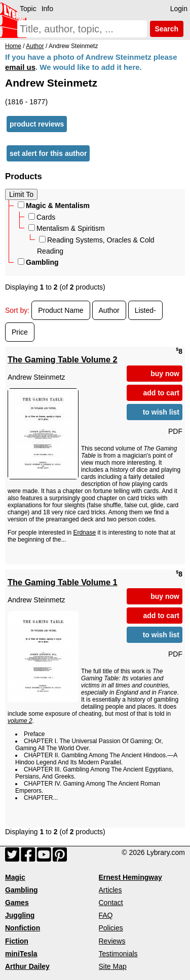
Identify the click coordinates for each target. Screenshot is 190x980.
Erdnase (84, 533)
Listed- (145, 310)
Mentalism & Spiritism (67, 228)
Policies (111, 928)
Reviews (112, 941)
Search (167, 29)
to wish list (161, 412)
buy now (165, 374)
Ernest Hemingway (130, 877)
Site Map (113, 966)
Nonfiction (23, 928)
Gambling (38, 262)
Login (179, 9)
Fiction (17, 941)
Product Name (61, 310)
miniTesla (21, 954)
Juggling (20, 915)
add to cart (161, 393)
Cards (42, 217)
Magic (15, 877)
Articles (110, 890)
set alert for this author (48, 153)
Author (109, 310)
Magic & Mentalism (54, 206)
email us (20, 67)
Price (20, 332)
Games (17, 903)
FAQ (106, 915)
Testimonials (118, 954)
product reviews (37, 124)
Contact (111, 903)
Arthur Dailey (27, 966)
